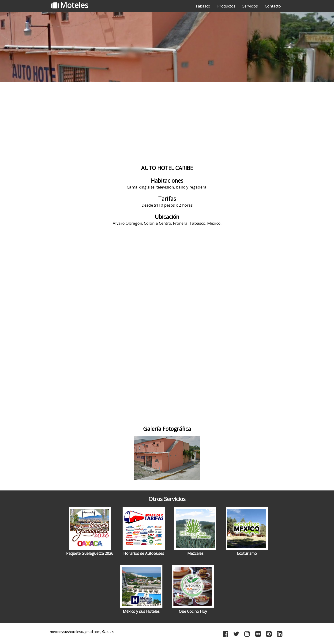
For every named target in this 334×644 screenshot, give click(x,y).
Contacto (273, 6)
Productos (226, 6)
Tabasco (203, 6)
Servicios (250, 6)
